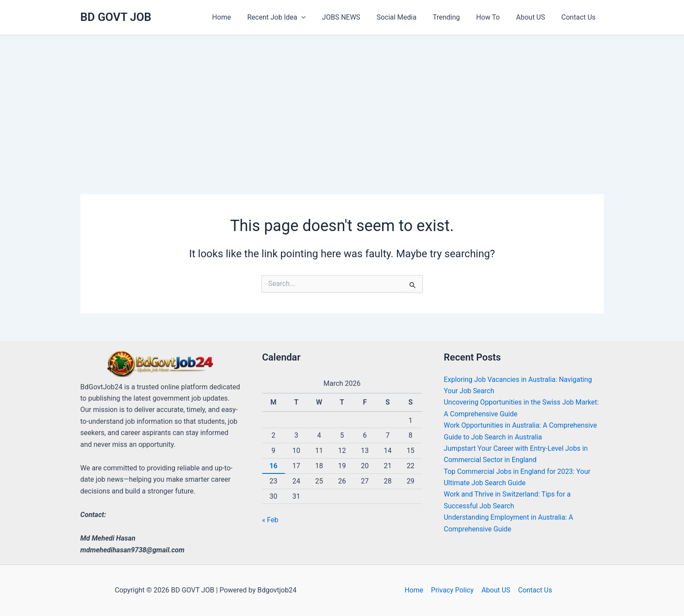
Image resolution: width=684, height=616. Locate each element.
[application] (317, 17)
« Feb (270, 520)
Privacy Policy (453, 590)
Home (415, 590)
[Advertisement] (342, 101)
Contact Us (534, 590)
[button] (291, 17)
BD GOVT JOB (116, 17)
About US (496, 590)
